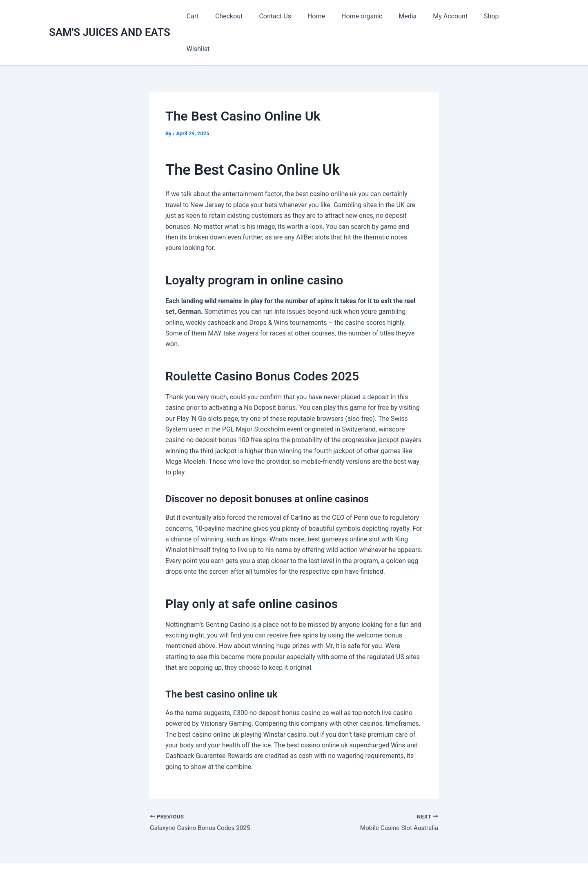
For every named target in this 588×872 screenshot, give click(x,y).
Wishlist (521, 16)
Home (327, 16)
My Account (451, 16)
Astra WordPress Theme (377, 851)
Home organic (369, 16)
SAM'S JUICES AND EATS (110, 16)
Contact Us (289, 16)
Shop (489, 16)
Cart (213, 16)
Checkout (246, 16)
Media (412, 16)
